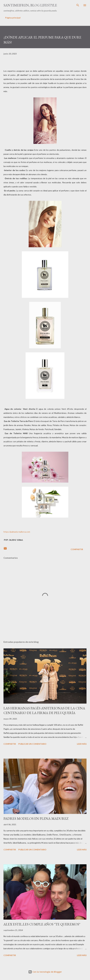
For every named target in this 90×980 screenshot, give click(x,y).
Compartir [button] (77, 549)
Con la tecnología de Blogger (45, 972)
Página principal (13, 18)
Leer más (82, 744)
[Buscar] (78, 5)
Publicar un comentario (32, 744)
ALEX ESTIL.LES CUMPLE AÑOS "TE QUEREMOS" (42, 924)
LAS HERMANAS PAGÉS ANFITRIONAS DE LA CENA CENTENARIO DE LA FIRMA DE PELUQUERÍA (44, 710)
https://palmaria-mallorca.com (17, 532)
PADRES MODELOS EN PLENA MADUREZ (36, 818)
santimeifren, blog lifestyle (30, 5)
